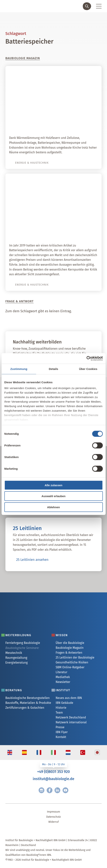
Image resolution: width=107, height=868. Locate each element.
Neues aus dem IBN (69, 698)
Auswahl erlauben (53, 496)
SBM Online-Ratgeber (70, 667)
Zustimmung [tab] (19, 369)
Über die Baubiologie (70, 643)
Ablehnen (53, 507)
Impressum (53, 812)
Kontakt (61, 737)
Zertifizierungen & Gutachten (25, 708)
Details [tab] (54, 369)
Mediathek (63, 677)
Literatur (61, 672)
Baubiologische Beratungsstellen (28, 698)
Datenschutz (54, 817)
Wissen (62, 635)
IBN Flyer (62, 732)
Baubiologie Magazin (70, 648)
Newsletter (63, 682)
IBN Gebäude (64, 703)
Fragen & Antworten (69, 653)
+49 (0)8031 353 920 (53, 772)
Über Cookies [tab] (88, 369)
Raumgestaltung (16, 658)
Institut (63, 690)
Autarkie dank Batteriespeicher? (65, 233)
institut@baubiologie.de (53, 779)
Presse (60, 727)
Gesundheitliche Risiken (72, 662)
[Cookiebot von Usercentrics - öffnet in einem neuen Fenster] (86, 358)
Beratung (14, 690)
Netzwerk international (71, 722)
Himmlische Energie (78, 125)
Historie (61, 708)
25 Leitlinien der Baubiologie (75, 657)
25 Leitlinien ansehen (32, 560)
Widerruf (53, 822)
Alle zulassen (53, 485)
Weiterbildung (18, 635)
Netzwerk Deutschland (71, 717)
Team (59, 713)
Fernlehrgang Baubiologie (23, 643)
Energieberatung (17, 663)
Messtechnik (14, 653)
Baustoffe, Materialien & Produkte (28, 703)
